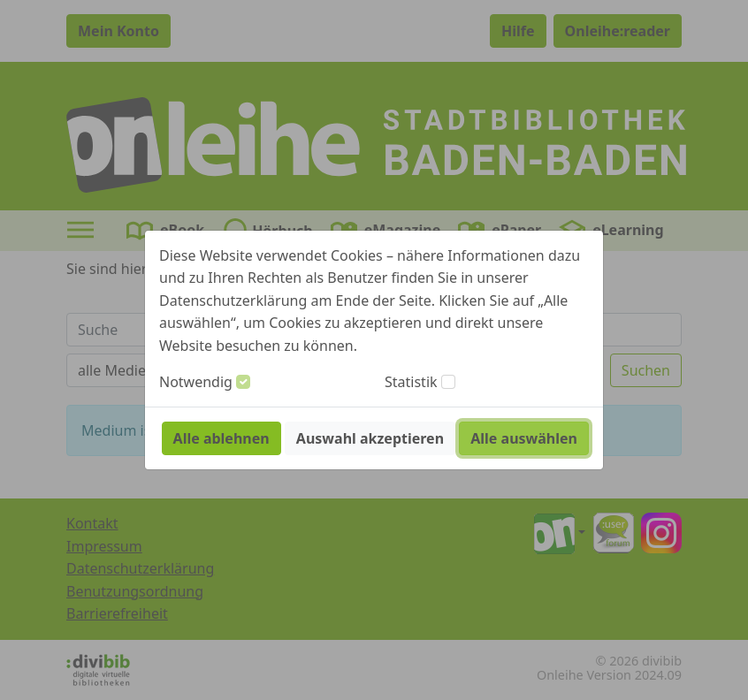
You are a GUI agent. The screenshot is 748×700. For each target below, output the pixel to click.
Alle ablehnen (221, 438)
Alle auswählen (524, 438)
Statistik (411, 382)
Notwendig (196, 382)
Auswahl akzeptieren (370, 438)
